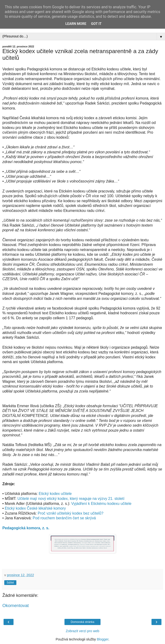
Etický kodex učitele (55, 494)
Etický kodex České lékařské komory (35, 508)
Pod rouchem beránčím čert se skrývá (64, 518)
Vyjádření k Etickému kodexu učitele (101, 504)
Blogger (103, 639)
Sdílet (10, 583)
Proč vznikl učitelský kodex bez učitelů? (71, 513)
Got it (96, 24)
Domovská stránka (82, 622)
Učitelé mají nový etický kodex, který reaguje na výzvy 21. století (71, 499)
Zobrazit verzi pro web (82, 631)
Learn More (76, 24)
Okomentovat (16, 605)
